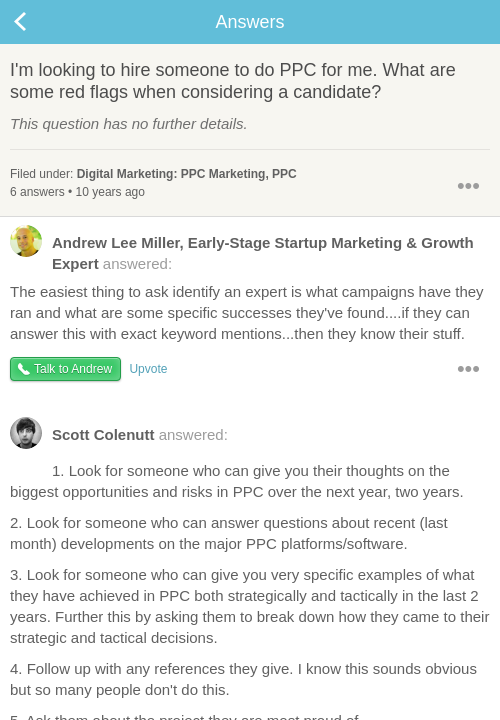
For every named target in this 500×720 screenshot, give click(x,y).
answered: (242, 252)
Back (40, 22)
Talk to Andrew (73, 369)
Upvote (148, 369)
